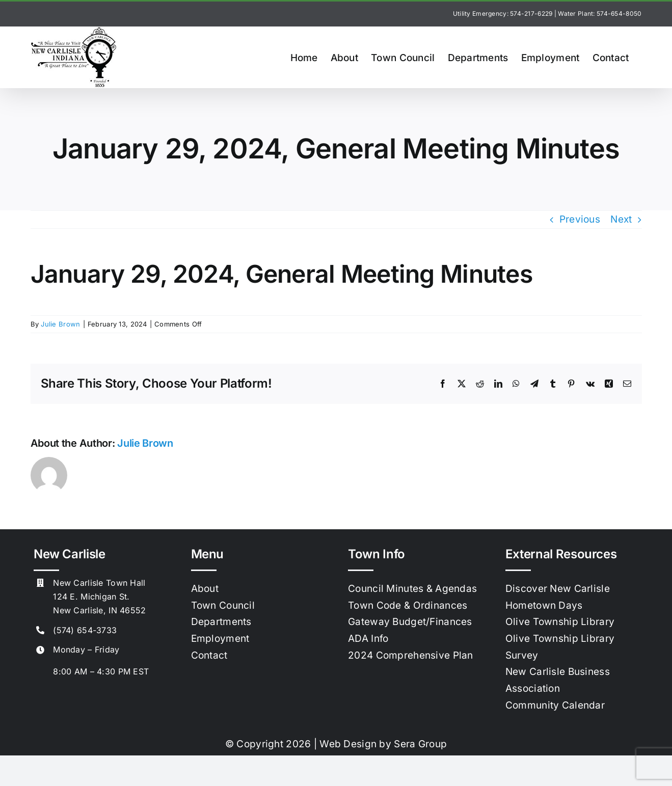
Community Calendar (555, 705)
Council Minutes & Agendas (412, 589)
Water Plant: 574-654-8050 (600, 13)
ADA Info (368, 639)
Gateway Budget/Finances (410, 622)
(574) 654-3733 (85, 630)
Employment (220, 639)
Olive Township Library (560, 622)
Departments (221, 622)
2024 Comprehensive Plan (411, 655)
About (205, 589)
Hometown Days (544, 605)
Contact (209, 655)
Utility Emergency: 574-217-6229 (503, 13)
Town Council (223, 605)
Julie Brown (60, 324)
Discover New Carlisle (558, 589)
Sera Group (420, 744)
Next (621, 219)
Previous (580, 219)
